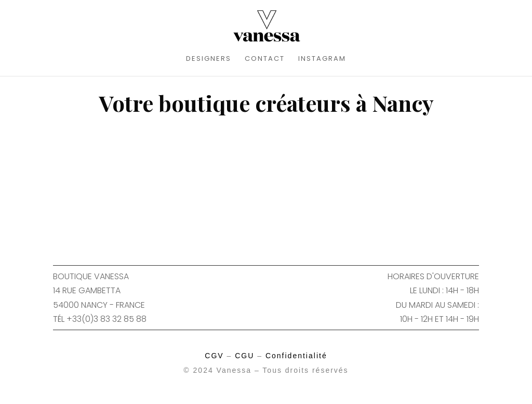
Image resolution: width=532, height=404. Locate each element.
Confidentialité (296, 356)
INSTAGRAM (322, 59)
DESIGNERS (209, 59)
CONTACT (265, 59)
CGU (244, 356)
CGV (214, 356)
